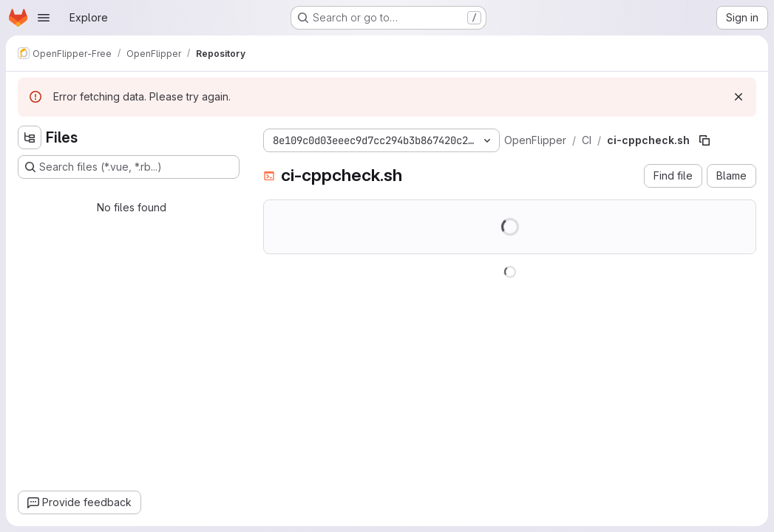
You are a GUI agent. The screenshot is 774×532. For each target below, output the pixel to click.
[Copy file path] (705, 140)
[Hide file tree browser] (30, 137)
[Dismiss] (739, 97)
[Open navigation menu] (44, 18)
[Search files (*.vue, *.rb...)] (129, 167)
